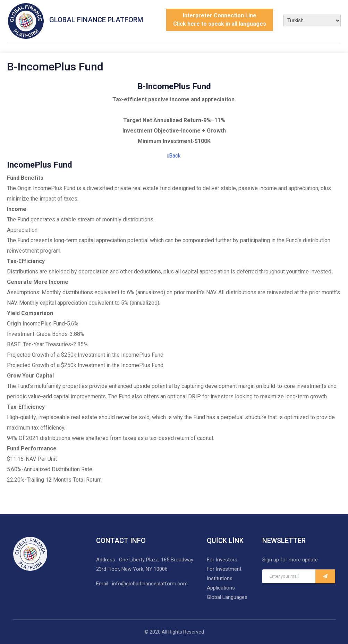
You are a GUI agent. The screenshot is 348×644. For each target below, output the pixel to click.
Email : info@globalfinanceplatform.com (142, 584)
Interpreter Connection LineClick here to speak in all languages (220, 20)
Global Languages (227, 597)
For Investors (222, 560)
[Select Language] (312, 20)
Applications (221, 588)
